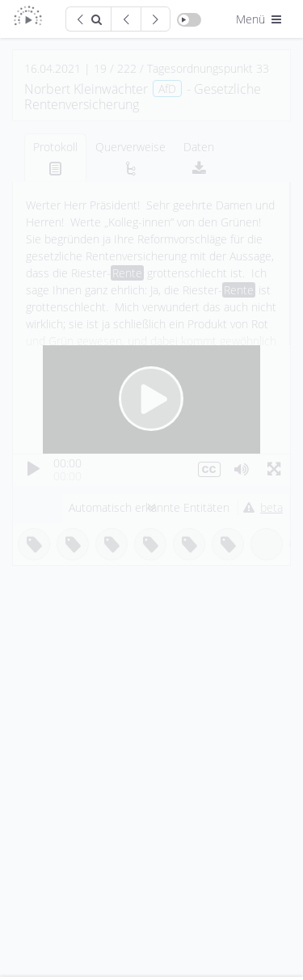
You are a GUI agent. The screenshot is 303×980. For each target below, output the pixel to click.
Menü (260, 19)
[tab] (55, 157)
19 (100, 68)
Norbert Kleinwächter (86, 89)
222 (127, 68)
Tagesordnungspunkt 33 (208, 68)
